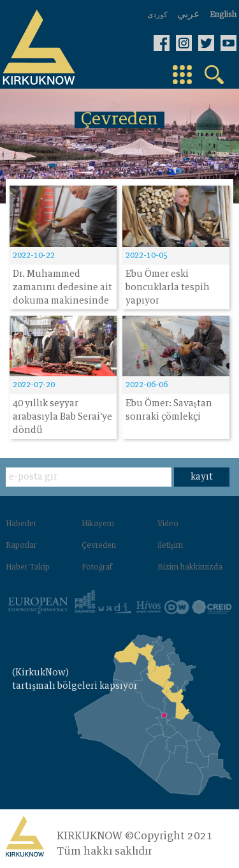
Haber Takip (28, 568)
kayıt (202, 477)
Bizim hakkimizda (190, 568)
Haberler (21, 524)
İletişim (170, 546)
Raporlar (21, 546)
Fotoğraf (97, 568)
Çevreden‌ (99, 546)
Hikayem (98, 524)
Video (168, 524)
